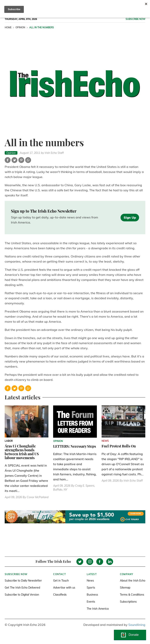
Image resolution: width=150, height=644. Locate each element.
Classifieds (60, 595)
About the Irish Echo (133, 581)
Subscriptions (128, 602)
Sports (91, 588)
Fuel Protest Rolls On (119, 446)
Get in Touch (61, 581)
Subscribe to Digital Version (22, 595)
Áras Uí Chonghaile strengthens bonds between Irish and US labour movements (22, 452)
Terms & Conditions (132, 595)
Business (92, 595)
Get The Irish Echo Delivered (22, 588)
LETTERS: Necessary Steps (75, 446)
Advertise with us (64, 588)
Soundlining (137, 625)
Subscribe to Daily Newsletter (23, 581)
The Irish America (98, 609)
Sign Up (130, 217)
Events (91, 602)
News (90, 581)
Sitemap (125, 588)
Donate (134, 635)
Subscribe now (135, 19)
